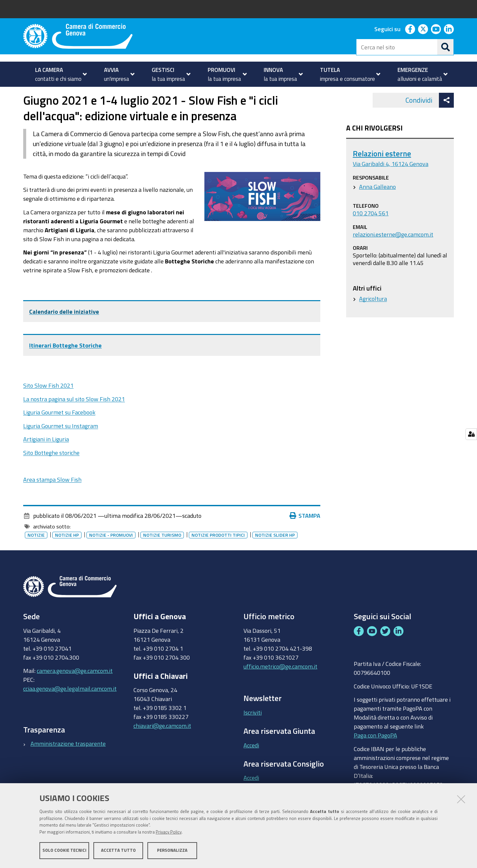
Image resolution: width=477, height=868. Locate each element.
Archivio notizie (117, 94)
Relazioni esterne (382, 172)
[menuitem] (58, 74)
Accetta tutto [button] (118, 851)
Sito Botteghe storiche (51, 471)
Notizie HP (67, 554)
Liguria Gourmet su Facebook (59, 431)
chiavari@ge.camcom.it (162, 744)
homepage (50, 94)
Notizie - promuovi (111, 554)
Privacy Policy (169, 832)
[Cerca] (446, 47)
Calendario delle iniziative (64, 330)
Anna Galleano (377, 205)
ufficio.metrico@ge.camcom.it (280, 685)
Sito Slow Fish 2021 (48, 404)
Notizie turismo (162, 554)
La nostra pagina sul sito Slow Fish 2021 (74, 417)
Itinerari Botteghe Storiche (65, 364)
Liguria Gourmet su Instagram (61, 444)
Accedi (251, 764)
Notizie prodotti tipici (218, 554)
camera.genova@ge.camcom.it (75, 689)
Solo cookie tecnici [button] (64, 851)
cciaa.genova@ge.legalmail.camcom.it (70, 707)
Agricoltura (373, 317)
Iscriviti (253, 731)
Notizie (82, 94)
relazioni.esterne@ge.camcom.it (393, 253)
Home (27, 94)
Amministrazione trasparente (68, 762)
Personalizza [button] (172, 851)
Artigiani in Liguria (46, 458)
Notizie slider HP (275, 554)
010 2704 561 (371, 232)
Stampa (305, 534)
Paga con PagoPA (375, 754)
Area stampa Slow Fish (52, 498)
